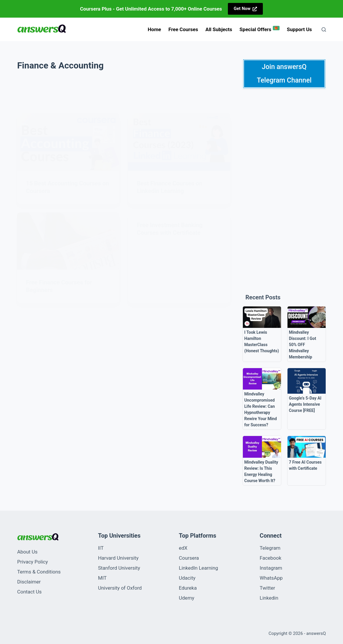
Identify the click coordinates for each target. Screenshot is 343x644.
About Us (27, 552)
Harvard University (118, 558)
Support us (299, 29)
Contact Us (29, 592)
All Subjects (219, 29)
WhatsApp (271, 578)
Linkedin (269, 598)
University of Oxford (120, 588)
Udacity (187, 578)
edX (183, 548)
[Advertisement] (284, 189)
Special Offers (260, 29)
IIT (101, 548)
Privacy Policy (32, 562)
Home (154, 29)
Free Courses (183, 29)
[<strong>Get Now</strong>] (246, 9)
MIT (102, 578)
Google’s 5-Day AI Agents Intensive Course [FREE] (305, 404)
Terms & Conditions (39, 572)
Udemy (187, 598)
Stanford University (119, 568)
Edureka (188, 588)
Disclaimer (29, 582)
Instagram (271, 568)
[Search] (324, 30)
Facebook (270, 558)
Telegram (270, 548)
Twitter (267, 588)
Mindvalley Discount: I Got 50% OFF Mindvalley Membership (303, 345)
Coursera (189, 558)
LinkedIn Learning (199, 568)
